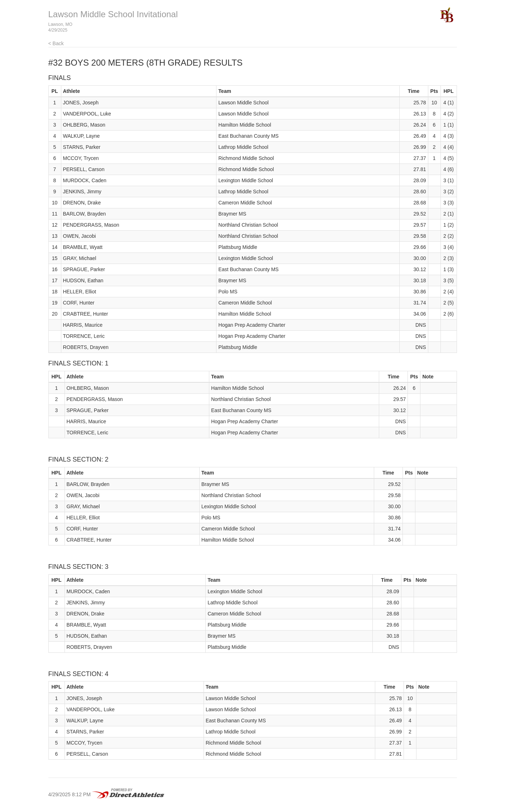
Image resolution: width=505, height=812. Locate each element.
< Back (56, 43)
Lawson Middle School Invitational (113, 14)
